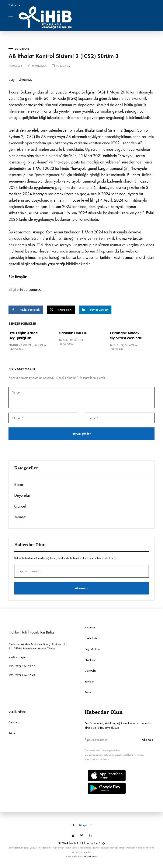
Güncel (28, 345)
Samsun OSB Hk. (73, 333)
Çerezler (13, 722)
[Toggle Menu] (11, 18)
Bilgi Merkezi (92, 649)
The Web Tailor (90, 857)
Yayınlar (89, 682)
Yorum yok (63, 66)
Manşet (38, 345)
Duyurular (22, 49)
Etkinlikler (90, 660)
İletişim (12, 733)
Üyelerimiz (91, 638)
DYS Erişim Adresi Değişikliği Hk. (23, 336)
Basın (19, 485)
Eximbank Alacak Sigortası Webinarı (126, 336)
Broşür (21, 277)
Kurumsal (90, 627)
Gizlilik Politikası (18, 712)
